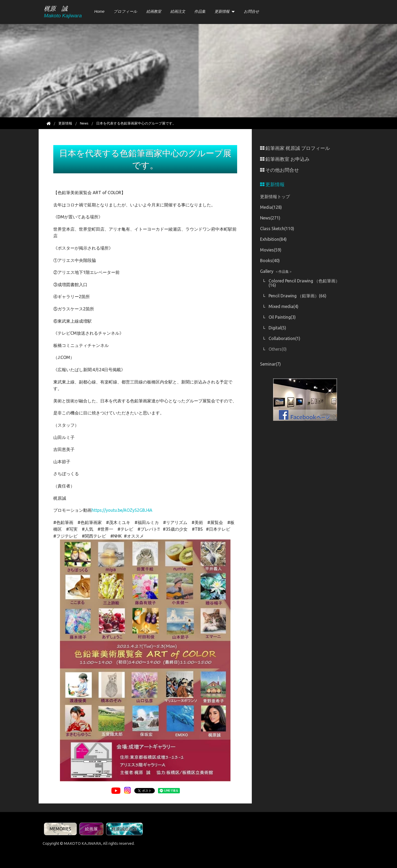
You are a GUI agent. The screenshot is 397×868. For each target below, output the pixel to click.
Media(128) (271, 207)
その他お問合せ (279, 170)
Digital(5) (277, 328)
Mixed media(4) (283, 306)
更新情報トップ (275, 197)
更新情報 (222, 11)
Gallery (276, 271)
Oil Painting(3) (282, 317)
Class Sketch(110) (277, 229)
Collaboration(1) (284, 338)
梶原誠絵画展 (124, 829)
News (84, 123)
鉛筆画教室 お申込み (285, 159)
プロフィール (125, 11)
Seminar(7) (270, 364)
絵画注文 (178, 11)
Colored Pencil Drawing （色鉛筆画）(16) (304, 283)
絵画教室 (154, 11)
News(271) (270, 218)
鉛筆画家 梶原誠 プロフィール (295, 148)
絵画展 (91, 829)
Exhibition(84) (273, 239)
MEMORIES (60, 829)
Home (99, 11)
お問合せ (252, 11)
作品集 (200, 11)
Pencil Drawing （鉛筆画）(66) (297, 296)
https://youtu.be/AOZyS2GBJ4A (122, 510)
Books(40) (270, 261)
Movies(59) (271, 250)
